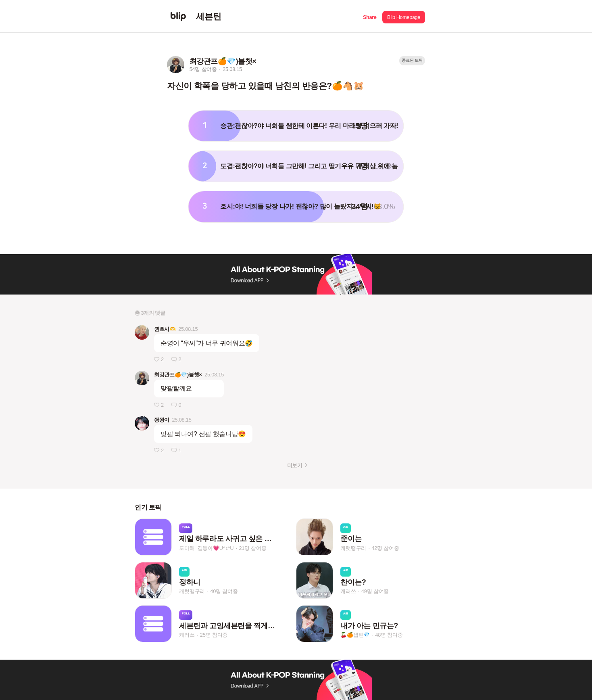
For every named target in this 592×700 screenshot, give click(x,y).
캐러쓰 (348, 591)
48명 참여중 (389, 635)
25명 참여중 (214, 635)
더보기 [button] (295, 465)
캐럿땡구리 (353, 548)
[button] (370, 16)
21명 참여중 (252, 548)
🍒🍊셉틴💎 (355, 635)
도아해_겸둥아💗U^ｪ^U (206, 548)
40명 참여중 (224, 591)
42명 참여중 (385, 548)
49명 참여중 (375, 591)
